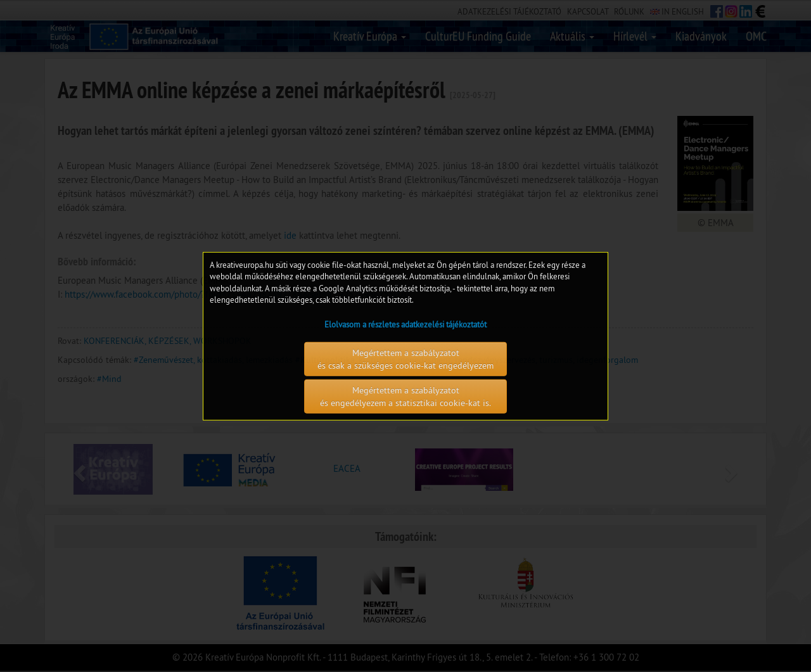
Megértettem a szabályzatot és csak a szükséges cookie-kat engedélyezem (405, 359)
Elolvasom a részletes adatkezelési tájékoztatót (405, 324)
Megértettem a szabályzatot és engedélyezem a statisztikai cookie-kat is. (405, 396)
